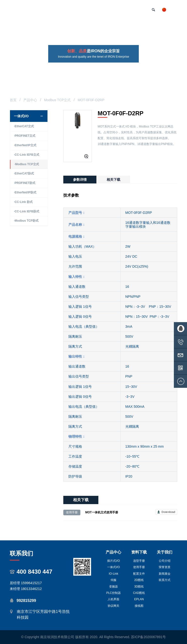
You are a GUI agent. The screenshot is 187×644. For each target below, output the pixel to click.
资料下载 (139, 552)
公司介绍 (165, 561)
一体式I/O (113, 567)
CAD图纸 (139, 593)
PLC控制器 (113, 593)
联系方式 (165, 580)
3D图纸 (139, 587)
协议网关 (113, 606)
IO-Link (114, 574)
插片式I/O (113, 561)
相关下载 (113, 180)
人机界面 (113, 599)
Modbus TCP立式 (57, 100)
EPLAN (139, 599)
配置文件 (139, 574)
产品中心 (30, 100)
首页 (13, 100)
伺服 (113, 580)
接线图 (139, 606)
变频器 (113, 587)
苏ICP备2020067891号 (148, 637)
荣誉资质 (165, 567)
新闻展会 (165, 574)
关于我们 (165, 552)
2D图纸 (139, 580)
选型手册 (139, 561)
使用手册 (139, 567)
